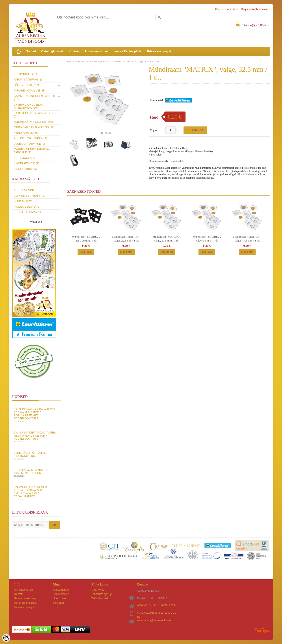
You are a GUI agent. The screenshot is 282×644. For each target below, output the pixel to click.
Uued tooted (60, 598)
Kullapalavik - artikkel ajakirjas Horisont (36, 473)
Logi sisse (232, 9)
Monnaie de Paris (26, 207)
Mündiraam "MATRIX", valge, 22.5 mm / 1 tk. (126, 239)
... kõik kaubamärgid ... (30, 212)
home (70, 61)
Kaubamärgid (61, 590)
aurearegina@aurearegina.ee (154, 620)
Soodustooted (61, 594)
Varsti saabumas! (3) (29, 80)
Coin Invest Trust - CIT (30, 196)
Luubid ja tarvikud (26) (30, 144)
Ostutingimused (52, 51)
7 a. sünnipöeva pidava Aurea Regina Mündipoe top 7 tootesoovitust (36, 437)
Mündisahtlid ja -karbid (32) (34, 127)
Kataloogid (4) (24, 158)
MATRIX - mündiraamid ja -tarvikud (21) (32, 151)
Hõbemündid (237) (26, 85)
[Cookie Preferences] (6, 638)
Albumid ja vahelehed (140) (33, 122)
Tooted (31, 51)
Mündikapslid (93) (27, 133)
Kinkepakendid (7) (26, 163)
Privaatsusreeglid (159, 51)
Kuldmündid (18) (25, 74)
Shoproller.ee (262, 630)
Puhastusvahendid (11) (31, 138)
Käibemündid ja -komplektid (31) (34, 115)
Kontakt (74, 51)
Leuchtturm (23, 201)
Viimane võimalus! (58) (30, 91)
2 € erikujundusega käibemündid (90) (28, 106)
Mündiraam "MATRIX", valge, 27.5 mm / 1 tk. (167, 239)
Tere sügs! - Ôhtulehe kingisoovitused (36, 456)
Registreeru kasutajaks (255, 9)
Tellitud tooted (100, 598)
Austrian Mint (24, 190)
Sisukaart (58, 603)
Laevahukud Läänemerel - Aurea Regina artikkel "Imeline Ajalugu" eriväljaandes (36, 493)
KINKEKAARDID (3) (26, 169)
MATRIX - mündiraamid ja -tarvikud (93, 61)
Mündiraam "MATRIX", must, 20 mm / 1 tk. (86, 239)
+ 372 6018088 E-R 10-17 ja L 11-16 (157, 613)
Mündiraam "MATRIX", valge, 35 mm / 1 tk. (207, 239)
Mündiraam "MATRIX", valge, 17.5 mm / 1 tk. (247, 239)
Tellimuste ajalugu (102, 594)
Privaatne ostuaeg (97, 51)
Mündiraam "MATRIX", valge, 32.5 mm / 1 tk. (137, 61)
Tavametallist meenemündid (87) (34, 98)
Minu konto (98, 590)
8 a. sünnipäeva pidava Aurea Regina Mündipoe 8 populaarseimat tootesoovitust (36, 415)
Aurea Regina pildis (128, 51)
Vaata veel (36, 222)
